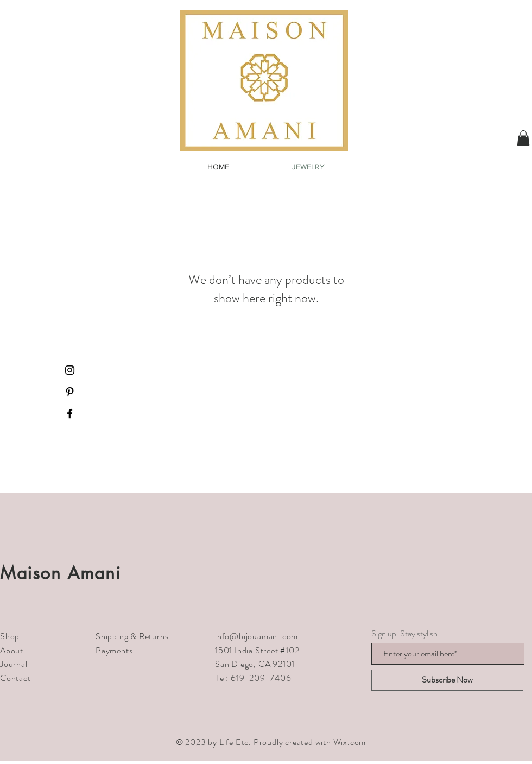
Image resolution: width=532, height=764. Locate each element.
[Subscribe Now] (447, 680)
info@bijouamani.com (256, 636)
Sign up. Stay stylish (404, 634)
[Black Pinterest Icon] (70, 392)
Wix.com (350, 742)
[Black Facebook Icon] (70, 413)
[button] (523, 138)
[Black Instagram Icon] (70, 370)
